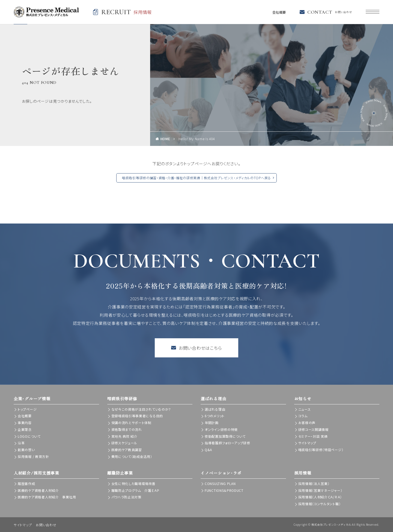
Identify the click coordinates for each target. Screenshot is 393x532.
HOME (165, 139)
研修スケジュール (124, 443)
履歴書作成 (26, 483)
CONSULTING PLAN (220, 483)
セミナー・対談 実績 (313, 436)
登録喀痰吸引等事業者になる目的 (137, 416)
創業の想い (26, 450)
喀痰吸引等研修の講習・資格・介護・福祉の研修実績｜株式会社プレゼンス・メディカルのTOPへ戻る (196, 178)
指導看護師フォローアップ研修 (227, 443)
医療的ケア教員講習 (127, 450)
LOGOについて (29, 436)
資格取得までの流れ (127, 429)
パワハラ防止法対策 (126, 497)
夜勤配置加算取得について (225, 436)
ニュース (305, 409)
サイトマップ (307, 443)
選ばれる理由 (215, 409)
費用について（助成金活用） (132, 456)
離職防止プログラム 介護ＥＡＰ (136, 490)
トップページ (27, 409)
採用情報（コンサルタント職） (320, 504)
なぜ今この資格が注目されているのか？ (141, 409)
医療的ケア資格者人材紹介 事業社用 (47, 497)
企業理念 (25, 429)
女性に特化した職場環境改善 (133, 483)
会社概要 (278, 12)
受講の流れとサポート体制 (131, 423)
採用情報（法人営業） (314, 483)
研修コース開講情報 (313, 429)
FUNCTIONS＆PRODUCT (224, 490)
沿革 (21, 443)
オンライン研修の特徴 (221, 429)
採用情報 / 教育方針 (33, 456)
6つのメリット (215, 416)
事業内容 (25, 423)
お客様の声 (307, 423)
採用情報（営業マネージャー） (320, 490)
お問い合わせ (46, 525)
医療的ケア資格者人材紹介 (38, 490)
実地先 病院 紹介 (124, 436)
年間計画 (212, 423)
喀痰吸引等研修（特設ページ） (321, 450)
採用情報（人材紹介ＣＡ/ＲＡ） (320, 497)
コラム (303, 416)
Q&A (208, 450)
